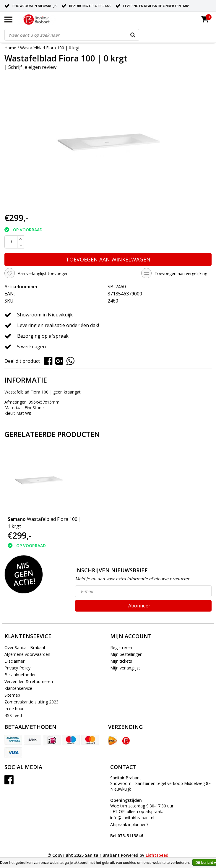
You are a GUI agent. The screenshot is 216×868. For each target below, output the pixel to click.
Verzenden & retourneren (29, 681)
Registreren (121, 647)
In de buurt (15, 709)
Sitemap (12, 695)
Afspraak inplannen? (129, 830)
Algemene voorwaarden (27, 654)
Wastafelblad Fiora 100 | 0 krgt (50, 48)
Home (10, 48)
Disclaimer (14, 661)
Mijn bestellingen (126, 654)
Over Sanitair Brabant (25, 647)
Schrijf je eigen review (32, 67)
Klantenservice (18, 688)
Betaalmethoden (21, 675)
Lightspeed (157, 855)
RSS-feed (13, 715)
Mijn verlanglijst (125, 668)
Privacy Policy (17, 668)
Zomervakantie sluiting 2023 (31, 702)
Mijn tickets (121, 661)
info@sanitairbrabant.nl (132, 818)
